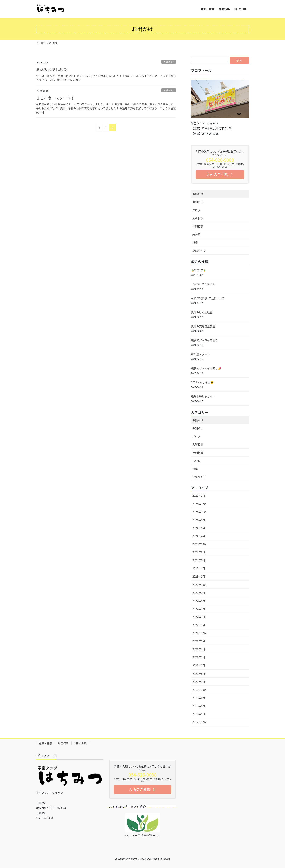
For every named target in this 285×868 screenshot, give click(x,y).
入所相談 (198, 218)
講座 (195, 242)
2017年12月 (200, 722)
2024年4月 (199, 536)
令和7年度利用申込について (208, 298)
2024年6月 (199, 528)
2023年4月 (199, 568)
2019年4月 (199, 706)
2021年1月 (199, 665)
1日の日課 (80, 743)
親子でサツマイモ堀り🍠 (206, 368)
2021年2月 (199, 657)
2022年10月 (200, 585)
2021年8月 (199, 641)
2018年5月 (199, 714)
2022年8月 (199, 601)
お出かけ (169, 62)
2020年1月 (199, 682)
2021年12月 (200, 633)
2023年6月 (199, 560)
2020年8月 (199, 674)
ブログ (196, 210)
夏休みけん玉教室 (202, 312)
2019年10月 (200, 690)
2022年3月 (199, 617)
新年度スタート (200, 354)
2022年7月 (199, 609)
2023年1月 (199, 576)
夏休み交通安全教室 (203, 326)
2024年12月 (200, 504)
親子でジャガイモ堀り (204, 340)
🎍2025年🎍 (199, 270)
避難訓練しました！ (203, 396)
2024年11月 (200, 512)
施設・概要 (46, 743)
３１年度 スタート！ (55, 98)
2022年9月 (199, 593)
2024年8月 (199, 520)
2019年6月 (199, 698)
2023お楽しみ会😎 (202, 382)
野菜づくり (199, 251)
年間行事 (198, 226)
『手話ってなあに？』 (204, 284)
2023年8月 (199, 552)
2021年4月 (199, 649)
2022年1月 (199, 625)
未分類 (196, 234)
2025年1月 (199, 495)
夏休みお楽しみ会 (51, 69)
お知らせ (198, 202)
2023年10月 (200, 544)
